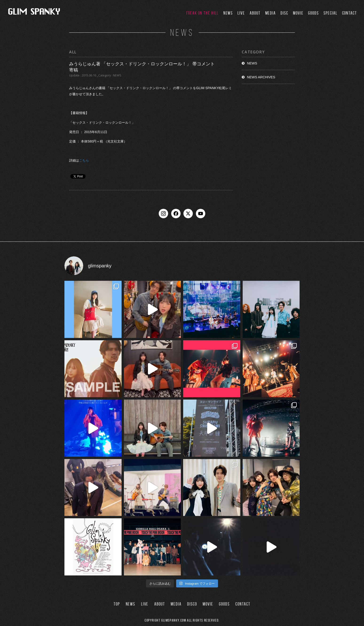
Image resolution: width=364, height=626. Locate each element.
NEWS (228, 13)
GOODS (313, 13)
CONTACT (350, 13)
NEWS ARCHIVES (261, 77)
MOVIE (298, 13)
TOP (117, 604)
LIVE (241, 13)
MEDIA (271, 13)
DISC (284, 13)
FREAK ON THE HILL (202, 13)
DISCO (192, 604)
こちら (84, 160)
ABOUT (255, 13)
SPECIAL (330, 13)
